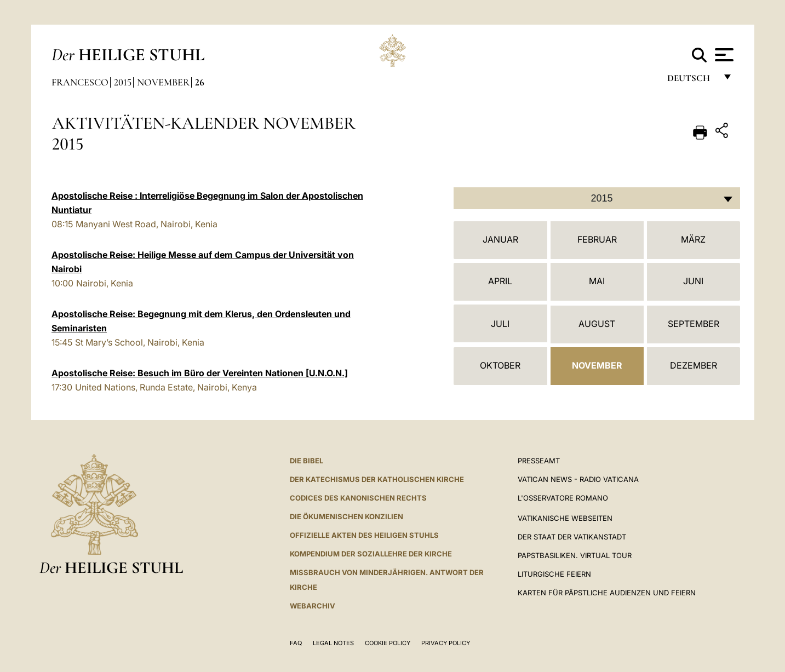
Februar (597, 239)
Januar (500, 239)
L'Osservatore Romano (563, 498)
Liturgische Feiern (554, 574)
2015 (123, 82)
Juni (693, 281)
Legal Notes (333, 643)
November (163, 82)
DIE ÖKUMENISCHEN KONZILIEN (346, 516)
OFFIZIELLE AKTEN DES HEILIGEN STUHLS (364, 535)
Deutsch (692, 81)
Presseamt (539, 461)
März (693, 239)
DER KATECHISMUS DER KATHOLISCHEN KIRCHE (377, 479)
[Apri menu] (723, 55)
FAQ (296, 643)
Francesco (80, 82)
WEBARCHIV (313, 606)
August (597, 324)
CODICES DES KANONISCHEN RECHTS (358, 498)
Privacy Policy (446, 643)
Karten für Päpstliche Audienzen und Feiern (607, 593)
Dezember (694, 365)
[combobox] (597, 198)
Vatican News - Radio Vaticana (578, 479)
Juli (500, 324)
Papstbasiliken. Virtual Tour (575, 555)
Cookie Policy (388, 643)
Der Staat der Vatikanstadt (572, 537)
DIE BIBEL (306, 461)
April (500, 281)
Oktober (500, 365)
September (694, 324)
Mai (597, 281)
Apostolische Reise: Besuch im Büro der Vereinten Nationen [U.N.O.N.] (200, 373)
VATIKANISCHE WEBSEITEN (565, 518)
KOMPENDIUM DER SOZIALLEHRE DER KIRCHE (371, 554)
